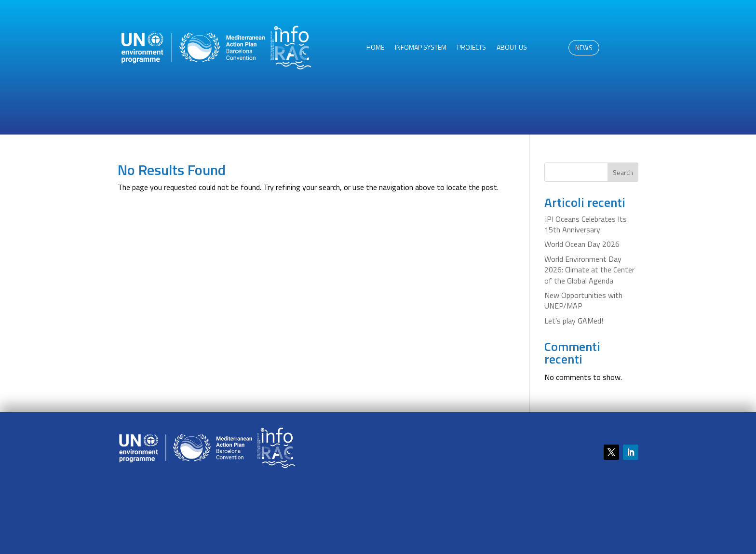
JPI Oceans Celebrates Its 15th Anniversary (586, 224)
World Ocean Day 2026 (582, 244)
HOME (375, 48)
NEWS (584, 48)
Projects (472, 48)
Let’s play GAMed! (574, 321)
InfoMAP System (421, 48)
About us (512, 48)
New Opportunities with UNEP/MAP (583, 300)
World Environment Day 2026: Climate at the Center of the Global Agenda (589, 270)
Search (623, 172)
